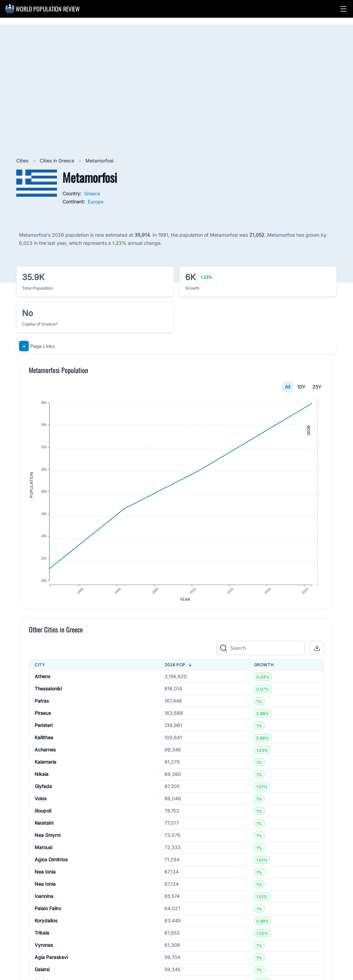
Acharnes (45, 754)
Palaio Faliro (48, 912)
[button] (344, 9)
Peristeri (44, 729)
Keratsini (44, 827)
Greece (92, 193)
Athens (42, 680)
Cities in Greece (58, 161)
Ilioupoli (43, 815)
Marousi (43, 851)
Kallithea (44, 741)
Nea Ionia (45, 876)
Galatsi (42, 973)
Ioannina (44, 900)
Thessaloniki (48, 693)
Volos (41, 802)
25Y (317, 387)
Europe (96, 202)
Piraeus (43, 717)
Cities (23, 161)
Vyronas (44, 949)
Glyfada (43, 790)
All (288, 387)
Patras (42, 705)
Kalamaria (45, 766)
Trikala (42, 937)
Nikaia (42, 778)
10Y (301, 387)
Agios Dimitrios (51, 864)
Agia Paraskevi (51, 961)
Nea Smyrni (47, 839)
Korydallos (46, 925)
